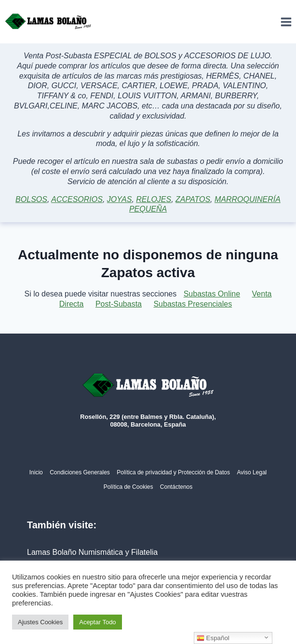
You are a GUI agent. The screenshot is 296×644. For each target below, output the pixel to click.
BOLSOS (31, 199)
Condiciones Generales (80, 472)
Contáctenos (176, 487)
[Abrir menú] (286, 22)
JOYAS (120, 199)
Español (213, 638)
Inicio (36, 472)
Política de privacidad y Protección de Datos (173, 472)
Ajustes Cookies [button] (40, 622)
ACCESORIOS (77, 199)
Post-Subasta (119, 304)
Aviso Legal (252, 472)
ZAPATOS (193, 199)
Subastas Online (212, 294)
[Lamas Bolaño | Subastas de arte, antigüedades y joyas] (48, 22)
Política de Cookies (128, 487)
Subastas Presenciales (193, 304)
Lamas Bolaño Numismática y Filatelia (92, 552)
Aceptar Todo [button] (97, 622)
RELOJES (154, 199)
